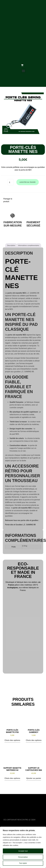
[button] (24, 71)
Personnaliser (23, 857)
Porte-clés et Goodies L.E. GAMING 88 (20, 525)
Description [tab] (11, 245)
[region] (23, 847)
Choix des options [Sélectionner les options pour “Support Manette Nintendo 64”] (12, 778)
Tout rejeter (23, 863)
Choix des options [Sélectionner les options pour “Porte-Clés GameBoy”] (34, 740)
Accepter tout (23, 851)
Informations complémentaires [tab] (29, 245)
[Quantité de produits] (10, 182)
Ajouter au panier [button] (34, 778)
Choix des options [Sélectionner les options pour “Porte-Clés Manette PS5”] (12, 740)
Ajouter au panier (28, 182)
